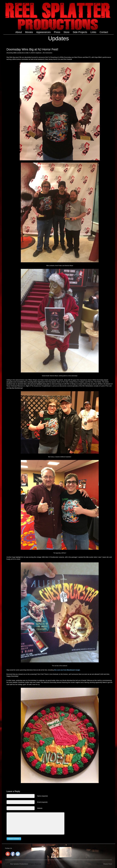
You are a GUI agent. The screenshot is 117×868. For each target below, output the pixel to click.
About (19, 32)
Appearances (43, 32)
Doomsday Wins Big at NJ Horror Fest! (32, 49)
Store (67, 32)
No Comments (48, 53)
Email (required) (42, 802)
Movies (29, 32)
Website (40, 808)
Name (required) (42, 796)
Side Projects (80, 32)
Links (93, 32)
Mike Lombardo (19, 53)
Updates (39, 53)
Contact (104, 32)
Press (57, 32)
